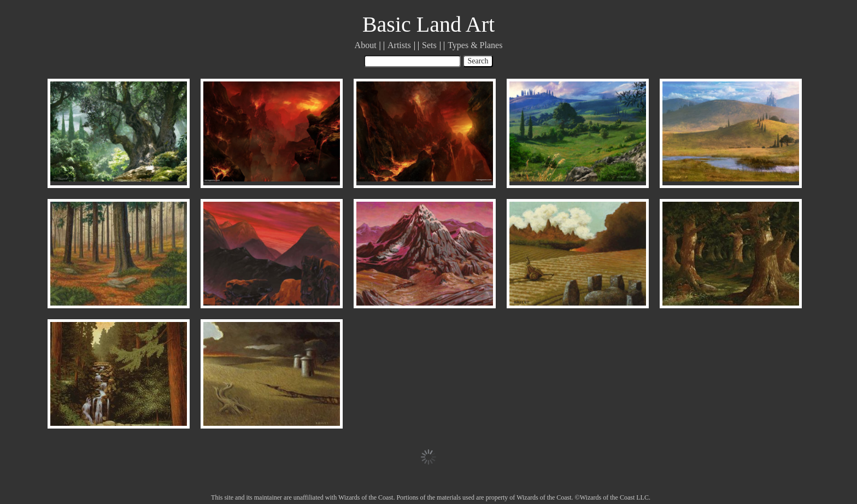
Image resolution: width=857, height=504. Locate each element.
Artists (399, 45)
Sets (429, 45)
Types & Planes (475, 45)
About (366, 45)
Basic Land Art (428, 24)
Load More (428, 457)
